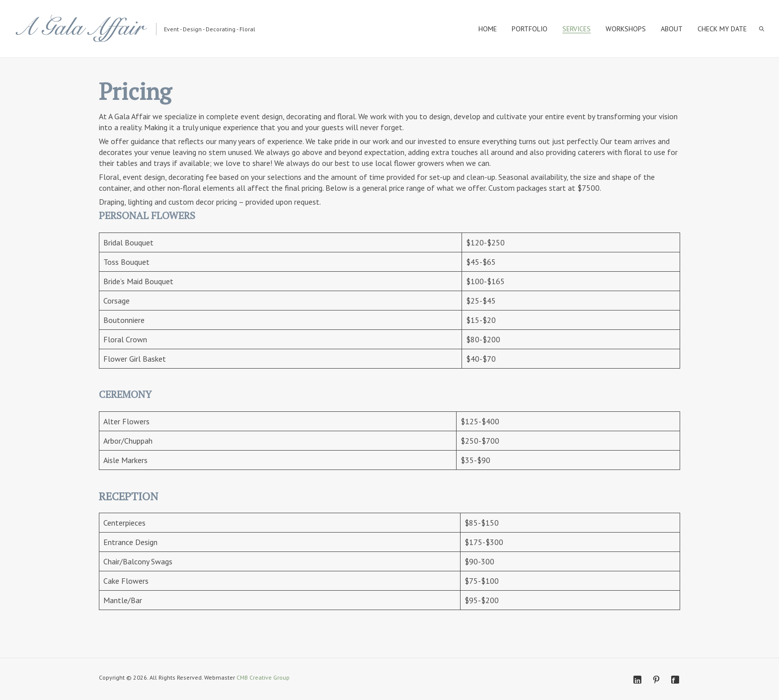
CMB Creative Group (263, 677)
